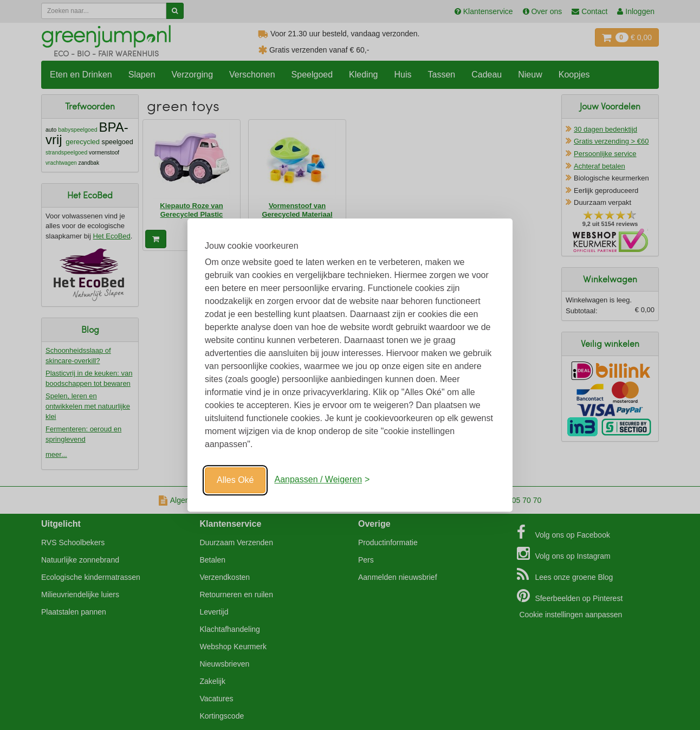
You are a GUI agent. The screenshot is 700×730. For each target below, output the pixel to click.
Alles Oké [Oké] (235, 480)
